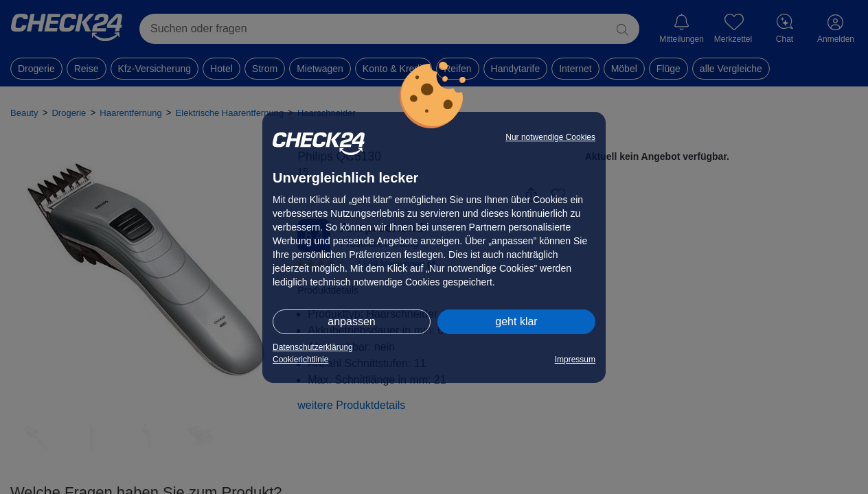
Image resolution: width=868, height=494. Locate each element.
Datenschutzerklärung (313, 347)
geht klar (516, 321)
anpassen (351, 321)
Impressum (575, 360)
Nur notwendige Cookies (550, 137)
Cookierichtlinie (300, 360)
